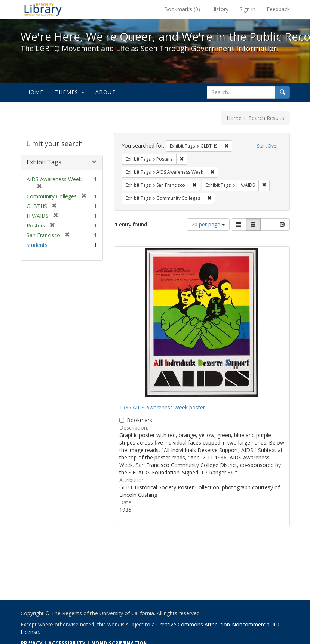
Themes (69, 92)
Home (35, 92)
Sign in (248, 9)
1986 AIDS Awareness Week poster (162, 407)
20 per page (208, 224)
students (37, 245)
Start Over (268, 146)
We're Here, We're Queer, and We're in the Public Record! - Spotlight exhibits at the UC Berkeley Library (43, 9)
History (220, 9)
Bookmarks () (182, 9)
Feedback (278, 9)
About (106, 92)
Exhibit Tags (44, 162)
